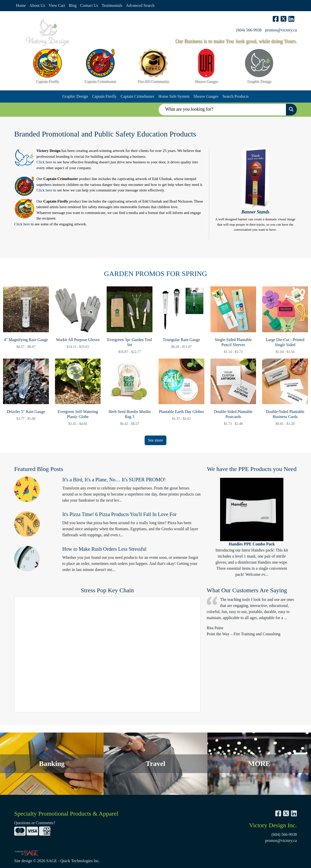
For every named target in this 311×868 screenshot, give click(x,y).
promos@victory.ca (281, 30)
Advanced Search (140, 5)
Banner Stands (255, 212)
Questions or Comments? (35, 823)
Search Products (236, 96)
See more (155, 440)
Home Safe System (174, 96)
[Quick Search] (222, 110)
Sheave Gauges (206, 96)
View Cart (57, 5)
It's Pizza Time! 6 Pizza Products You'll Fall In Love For (119, 514)
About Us (37, 5)
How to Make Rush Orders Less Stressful (104, 549)
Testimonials (112, 5)
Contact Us (89, 5)
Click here (44, 162)
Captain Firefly (104, 96)
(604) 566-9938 (249, 30)
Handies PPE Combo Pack (252, 544)
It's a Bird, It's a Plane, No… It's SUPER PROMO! (114, 480)
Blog (73, 5)
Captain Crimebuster (137, 96)
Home (21, 5)
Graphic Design (75, 96)
